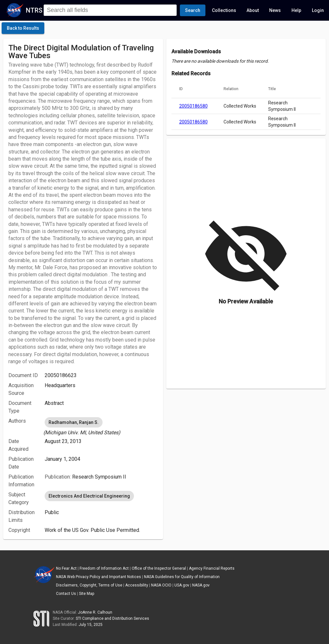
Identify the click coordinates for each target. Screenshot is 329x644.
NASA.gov (201, 585)
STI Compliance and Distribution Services (112, 618)
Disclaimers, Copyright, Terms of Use (89, 585)
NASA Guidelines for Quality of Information (182, 577)
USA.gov (182, 585)
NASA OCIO (161, 585)
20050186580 (193, 106)
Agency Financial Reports (212, 568)
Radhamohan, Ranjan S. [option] (74, 422)
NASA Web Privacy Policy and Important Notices (99, 577)
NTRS (34, 10)
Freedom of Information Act (104, 568)
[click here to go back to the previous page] (23, 28)
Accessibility (137, 585)
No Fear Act (66, 568)
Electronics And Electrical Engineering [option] (89, 496)
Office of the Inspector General (159, 568)
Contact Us (66, 594)
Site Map (87, 594)
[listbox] (101, 426)
